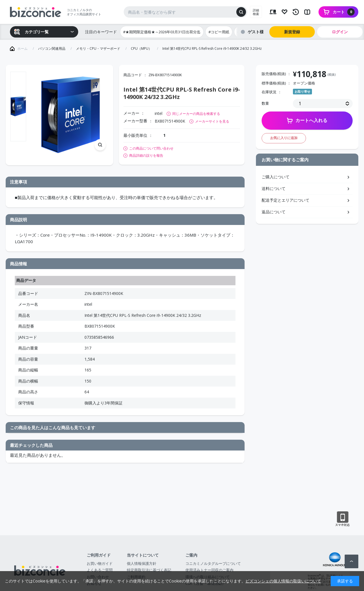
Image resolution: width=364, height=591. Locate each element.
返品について (274, 212)
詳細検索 (256, 12)
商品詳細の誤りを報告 (146, 156)
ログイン (340, 32)
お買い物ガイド (100, 563)
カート (344, 12)
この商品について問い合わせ (151, 148)
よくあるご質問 (100, 570)
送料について (274, 188)
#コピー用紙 (219, 32)
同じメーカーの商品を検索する (196, 114)
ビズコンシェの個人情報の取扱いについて (283, 581)
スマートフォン (343, 519)
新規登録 (292, 32)
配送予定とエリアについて (286, 200)
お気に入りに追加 (284, 138)
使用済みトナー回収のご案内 (209, 570)
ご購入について (276, 177)
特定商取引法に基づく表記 (149, 570)
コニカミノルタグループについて (213, 563)
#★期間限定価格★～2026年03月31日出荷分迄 (162, 32)
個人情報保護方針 (142, 563)
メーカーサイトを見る (212, 121)
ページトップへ (351, 561)
